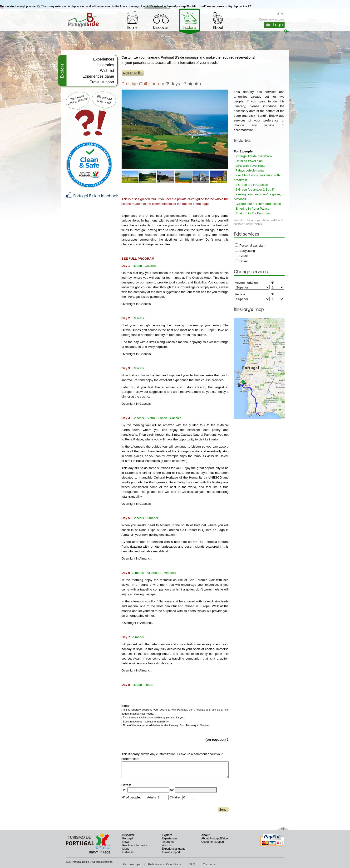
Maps (126, 849)
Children (176, 797)
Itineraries (106, 65)
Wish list (107, 71)
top (283, 829)
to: (172, 790)
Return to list (133, 73)
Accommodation (246, 283)
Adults (151, 797)
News (126, 842)
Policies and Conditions (165, 864)
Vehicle (240, 294)
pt (278, 14)
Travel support (102, 82)
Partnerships (132, 864)
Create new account (272, 20)
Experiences (104, 59)
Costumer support (213, 842)
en (283, 14)
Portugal (128, 838)
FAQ (192, 864)
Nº (273, 283)
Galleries (128, 852)
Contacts (209, 864)
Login (278, 25)
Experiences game (98, 76)
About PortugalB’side (215, 838)
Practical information (135, 845)
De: (124, 790)
